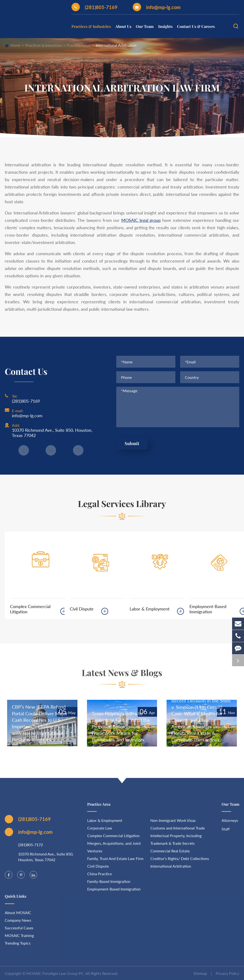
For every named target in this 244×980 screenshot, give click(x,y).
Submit (132, 444)
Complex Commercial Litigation (30, 609)
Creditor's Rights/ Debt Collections (180, 861)
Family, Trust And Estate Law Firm (115, 861)
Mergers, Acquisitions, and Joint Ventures (114, 850)
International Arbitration (116, 45)
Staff (226, 832)
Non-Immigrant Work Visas (173, 823)
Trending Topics (18, 946)
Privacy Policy (227, 976)
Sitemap (200, 976)
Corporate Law (100, 831)
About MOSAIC (18, 915)
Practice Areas (79, 45)
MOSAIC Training (19, 938)
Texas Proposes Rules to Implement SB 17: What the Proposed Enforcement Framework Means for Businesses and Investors (121, 726)
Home (15, 45)
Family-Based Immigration (109, 884)
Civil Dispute (82, 609)
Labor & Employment (150, 609)
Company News (18, 923)
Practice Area (99, 807)
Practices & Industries (91, 26)
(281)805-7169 (94, 7)
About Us (123, 26)
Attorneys (230, 823)
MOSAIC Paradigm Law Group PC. (56, 976)
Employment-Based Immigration (208, 609)
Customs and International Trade (178, 831)
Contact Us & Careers (196, 26)
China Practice (99, 877)
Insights (165, 26)
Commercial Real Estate (170, 854)
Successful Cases (19, 931)
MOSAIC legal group (141, 220)
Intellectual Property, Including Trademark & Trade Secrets (176, 842)
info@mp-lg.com (157, 7)
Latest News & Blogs (122, 675)
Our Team (145, 26)
